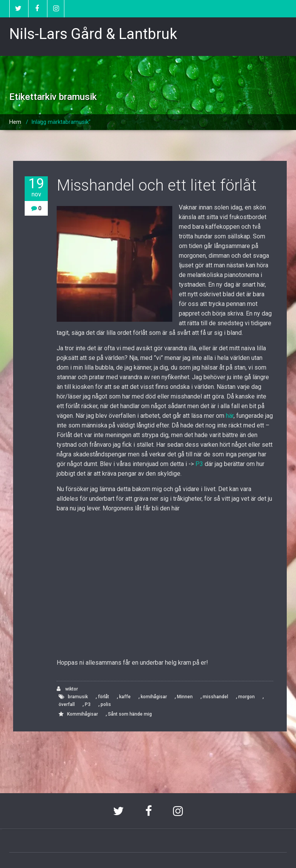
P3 (199, 464)
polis (106, 704)
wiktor (67, 689)
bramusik (78, 697)
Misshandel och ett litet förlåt (157, 185)
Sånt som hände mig (130, 714)
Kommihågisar (82, 714)
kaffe (125, 697)
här (230, 416)
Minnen (185, 697)
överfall (67, 704)
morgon (246, 697)
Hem (15, 122)
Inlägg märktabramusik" (61, 122)
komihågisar (154, 697)
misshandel (215, 697)
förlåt (103, 697)
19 (36, 187)
